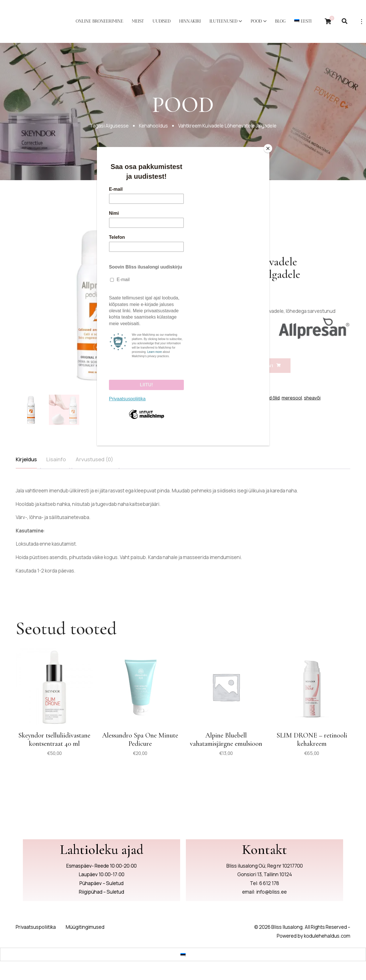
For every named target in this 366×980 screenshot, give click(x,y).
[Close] (268, 148)
